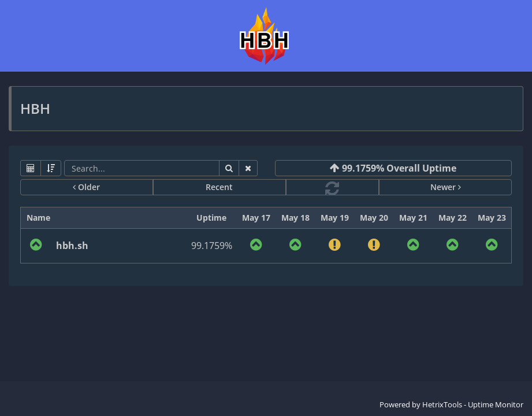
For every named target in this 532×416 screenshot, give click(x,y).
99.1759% (212, 246)
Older (86, 187)
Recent (219, 187)
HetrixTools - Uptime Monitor (473, 404)
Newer (446, 187)
